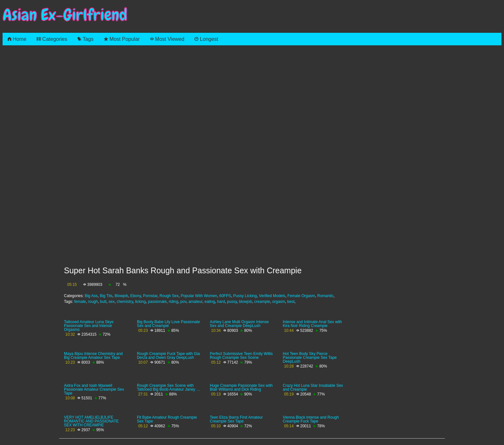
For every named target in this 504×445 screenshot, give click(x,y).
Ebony (135, 296)
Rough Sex (169, 296)
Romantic (325, 296)
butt (103, 302)
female (80, 302)
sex (112, 302)
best (291, 302)
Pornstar (150, 296)
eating (210, 302)
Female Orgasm (301, 296)
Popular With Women (199, 296)
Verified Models (272, 296)
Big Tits (106, 296)
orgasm (279, 302)
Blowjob (121, 296)
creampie (262, 302)
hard (221, 302)
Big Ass (91, 296)
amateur (195, 302)
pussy (232, 302)
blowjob (245, 302)
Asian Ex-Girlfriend (65, 15)
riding (173, 302)
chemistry (125, 302)
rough (93, 302)
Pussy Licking (245, 296)
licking (140, 302)
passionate (157, 302)
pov (183, 302)
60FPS (225, 296)
